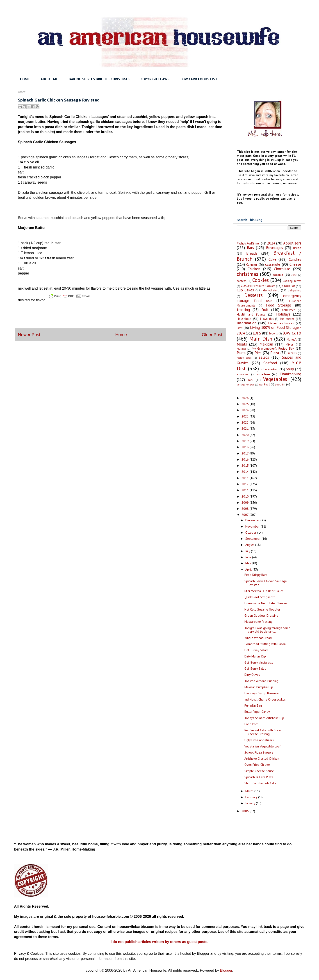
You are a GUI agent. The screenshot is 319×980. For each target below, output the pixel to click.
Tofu (250, 380)
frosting (243, 310)
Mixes (290, 344)
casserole (273, 264)
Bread (297, 248)
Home (121, 335)
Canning (252, 265)
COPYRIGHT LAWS (155, 79)
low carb (292, 333)
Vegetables (275, 379)
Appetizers (292, 243)
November (253, 526)
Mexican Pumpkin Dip (259, 687)
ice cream (287, 319)
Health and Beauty (251, 314)
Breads (252, 253)
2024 (271, 243)
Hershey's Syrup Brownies (262, 693)
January (251, 803)
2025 (246, 404)
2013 (246, 478)
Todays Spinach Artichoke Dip (264, 718)
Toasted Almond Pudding (261, 681)
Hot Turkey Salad (256, 650)
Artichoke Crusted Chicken (262, 759)
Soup (290, 369)
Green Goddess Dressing (261, 616)
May (248, 563)
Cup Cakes (245, 290)
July (248, 551)
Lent (240, 328)
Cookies (261, 280)
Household (244, 319)
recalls (292, 353)
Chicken (254, 269)
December (253, 520)
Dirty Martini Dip (255, 656)
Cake (272, 259)
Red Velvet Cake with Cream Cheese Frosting (263, 732)
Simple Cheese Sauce (259, 771)
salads (264, 357)
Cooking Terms (292, 281)
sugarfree (263, 374)
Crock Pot (289, 286)
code (294, 275)
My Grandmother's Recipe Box (273, 348)
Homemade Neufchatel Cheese (266, 603)
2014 (246, 472)
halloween (289, 310)
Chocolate (282, 269)
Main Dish (261, 339)
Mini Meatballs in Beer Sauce (264, 591)
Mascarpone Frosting (259, 622)
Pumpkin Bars (253, 706)
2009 (246, 503)
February (252, 797)
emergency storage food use (269, 298)
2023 (246, 416)
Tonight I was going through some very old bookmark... (267, 630)
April (249, 570)
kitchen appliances (281, 323)
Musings (242, 349)
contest (241, 281)
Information (247, 323)
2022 (246, 422)
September (253, 539)
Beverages (275, 248)
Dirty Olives (252, 675)
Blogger (226, 970)
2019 (246, 441)
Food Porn (251, 724)
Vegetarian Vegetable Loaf (262, 746)
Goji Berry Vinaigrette (259, 662)
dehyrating (295, 290)
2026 (246, 398)
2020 (246, 435)
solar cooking (270, 369)
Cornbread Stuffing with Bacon (265, 644)
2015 (246, 466)
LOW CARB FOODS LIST (199, 79)
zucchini (280, 384)
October (251, 533)
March (250, 791)
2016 (246, 459)
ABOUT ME (49, 79)
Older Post (212, 335)
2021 (246, 429)
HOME (25, 79)
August (250, 545)
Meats (242, 344)
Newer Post (29, 335)
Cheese (295, 264)
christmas (247, 274)
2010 (246, 496)
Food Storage (279, 305)
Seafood (270, 363)
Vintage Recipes (246, 385)
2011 (246, 490)
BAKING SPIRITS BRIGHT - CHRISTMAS (99, 79)
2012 (246, 484)
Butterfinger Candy (257, 712)
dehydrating (271, 290)
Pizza (275, 353)
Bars (250, 248)
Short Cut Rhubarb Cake (260, 783)
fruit (265, 310)
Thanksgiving (290, 374)
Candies (295, 259)
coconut (278, 275)
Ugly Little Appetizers (259, 740)
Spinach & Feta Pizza (259, 777)
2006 (246, 811)
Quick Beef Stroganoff (260, 597)
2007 (245, 515)
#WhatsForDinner (248, 243)
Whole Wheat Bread (258, 638)
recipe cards (244, 358)
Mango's (292, 339)
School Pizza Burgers (259, 752)
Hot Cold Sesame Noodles (262, 609)
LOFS (257, 333)
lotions (273, 333)
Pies (258, 353)
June (249, 557)
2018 (246, 447)
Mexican (266, 344)
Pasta (241, 353)
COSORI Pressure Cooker (258, 286)
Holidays (283, 314)
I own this (267, 319)
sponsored (243, 374)
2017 (245, 453)
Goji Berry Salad (255, 669)
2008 (246, 509)
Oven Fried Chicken (257, 765)
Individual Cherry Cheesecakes (265, 699)
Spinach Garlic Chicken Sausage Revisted (266, 583)
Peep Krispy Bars (256, 575)
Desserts (253, 295)
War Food (264, 384)
